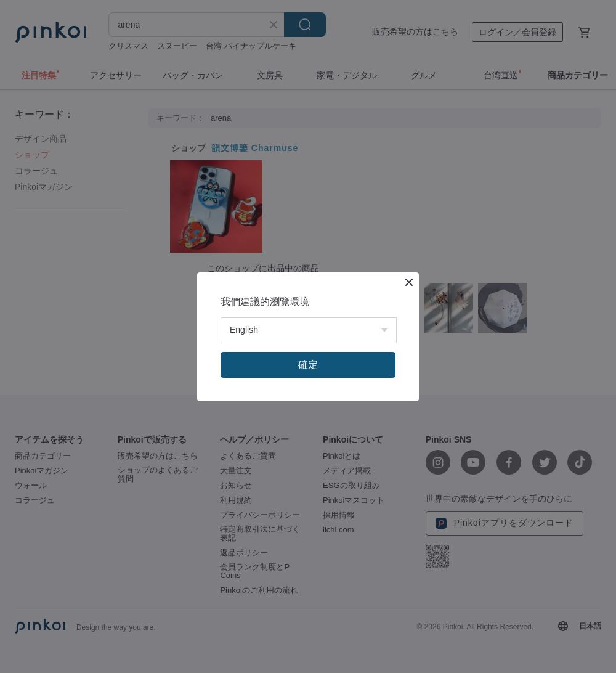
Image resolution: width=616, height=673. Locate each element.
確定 (308, 365)
